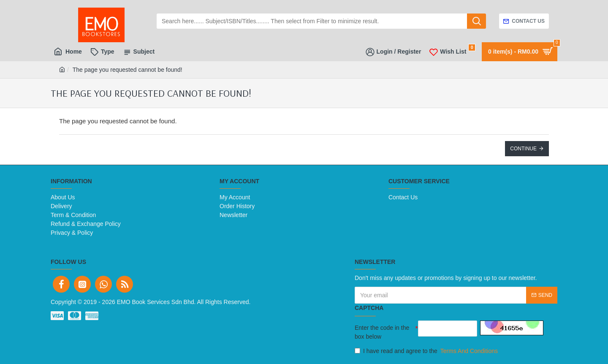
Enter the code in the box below (382, 332)
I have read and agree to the (427, 351)
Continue (523, 149)
